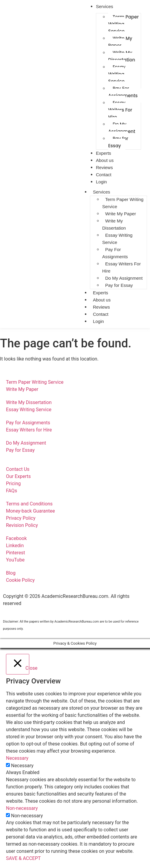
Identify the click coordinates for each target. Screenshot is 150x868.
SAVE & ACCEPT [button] (23, 858)
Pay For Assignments (123, 92)
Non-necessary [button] (22, 808)
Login (101, 182)
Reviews (101, 307)
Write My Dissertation (122, 56)
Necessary (22, 766)
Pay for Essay (118, 142)
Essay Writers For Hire (120, 110)
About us (102, 300)
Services (102, 192)
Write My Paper (120, 42)
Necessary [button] (17, 758)
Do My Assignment (122, 128)
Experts (101, 293)
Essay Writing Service (117, 74)
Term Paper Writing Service (123, 24)
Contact (101, 314)
